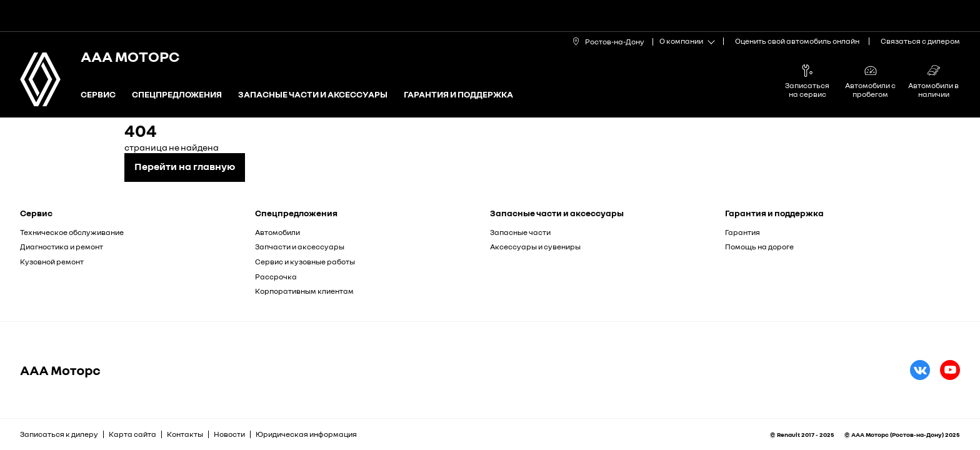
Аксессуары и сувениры (535, 247)
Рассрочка (276, 277)
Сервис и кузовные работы (305, 262)
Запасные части (520, 232)
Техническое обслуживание (72, 232)
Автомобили (277, 232)
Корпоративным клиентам (304, 291)
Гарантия (742, 232)
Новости (229, 434)
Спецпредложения (177, 95)
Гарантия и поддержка (458, 95)
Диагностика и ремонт (62, 247)
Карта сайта (132, 434)
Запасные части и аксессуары (313, 95)
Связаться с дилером (920, 41)
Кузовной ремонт (52, 262)
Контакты (185, 434)
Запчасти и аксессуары (300, 247)
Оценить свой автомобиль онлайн (797, 41)
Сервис (98, 95)
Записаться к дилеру (59, 434)
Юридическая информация (306, 434)
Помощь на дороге (759, 247)
